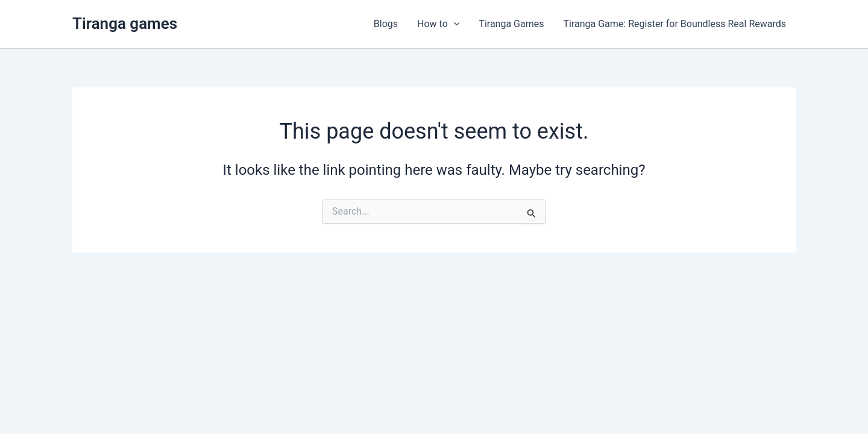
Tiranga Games (511, 24)
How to (438, 24)
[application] (454, 24)
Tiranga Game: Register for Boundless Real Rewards (675, 24)
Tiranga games (125, 24)
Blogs (386, 24)
